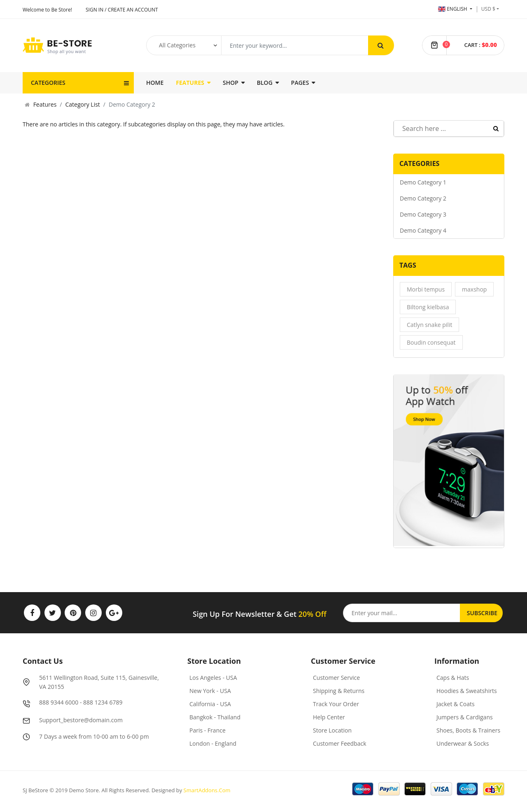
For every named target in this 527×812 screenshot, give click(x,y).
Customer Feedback (340, 743)
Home (155, 83)
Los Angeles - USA (213, 678)
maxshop (474, 289)
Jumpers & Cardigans (465, 717)
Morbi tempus (426, 289)
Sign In (94, 10)
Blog (265, 83)
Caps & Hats (453, 678)
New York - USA (210, 691)
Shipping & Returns (339, 691)
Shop (231, 83)
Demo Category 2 (423, 198)
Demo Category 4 (423, 230)
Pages (300, 83)
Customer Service (336, 678)
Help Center (329, 717)
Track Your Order (336, 704)
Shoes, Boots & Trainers (468, 730)
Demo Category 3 (423, 214)
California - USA (210, 704)
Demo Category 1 (423, 182)
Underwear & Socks (463, 743)
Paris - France (208, 730)
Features (190, 83)
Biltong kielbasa (428, 307)
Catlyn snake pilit (429, 325)
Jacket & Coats (456, 704)
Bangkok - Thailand (215, 717)
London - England (213, 743)
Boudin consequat (431, 342)
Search (496, 128)
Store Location (332, 730)
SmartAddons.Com (207, 790)
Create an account (133, 10)
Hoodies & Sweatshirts (467, 691)
